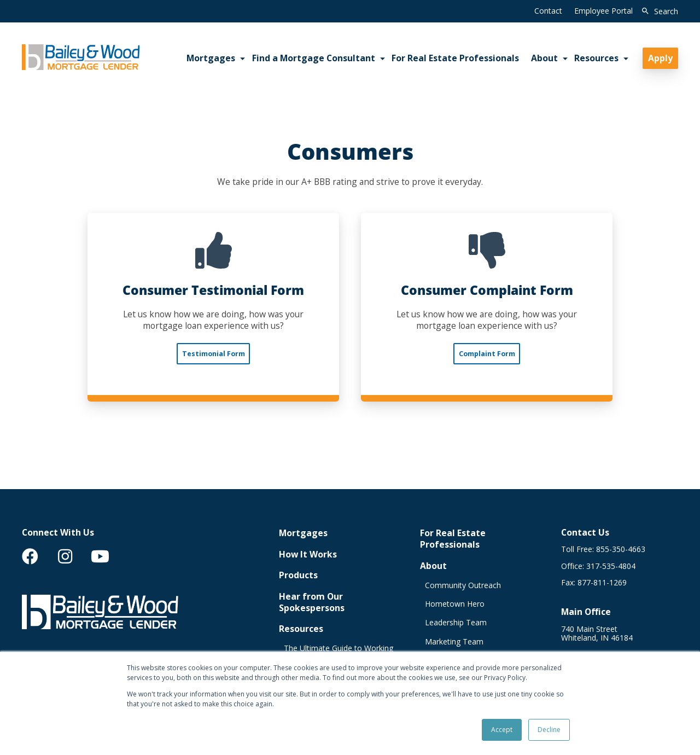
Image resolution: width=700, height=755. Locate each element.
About (433, 566)
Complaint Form (487, 354)
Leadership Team (456, 623)
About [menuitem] (544, 58)
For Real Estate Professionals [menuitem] (455, 58)
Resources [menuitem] (596, 58)
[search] (658, 11)
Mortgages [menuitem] (211, 58)
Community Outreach (463, 585)
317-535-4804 (611, 566)
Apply (660, 58)
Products (298, 575)
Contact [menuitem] (548, 11)
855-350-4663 (621, 549)
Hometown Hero (455, 604)
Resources (301, 629)
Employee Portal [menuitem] (603, 11)
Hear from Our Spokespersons (312, 602)
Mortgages (303, 533)
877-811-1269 (602, 583)
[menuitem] (30, 556)
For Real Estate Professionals (453, 539)
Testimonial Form (214, 354)
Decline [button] (549, 730)
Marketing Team (454, 642)
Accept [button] (502, 730)
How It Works (308, 554)
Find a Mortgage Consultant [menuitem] (314, 58)
